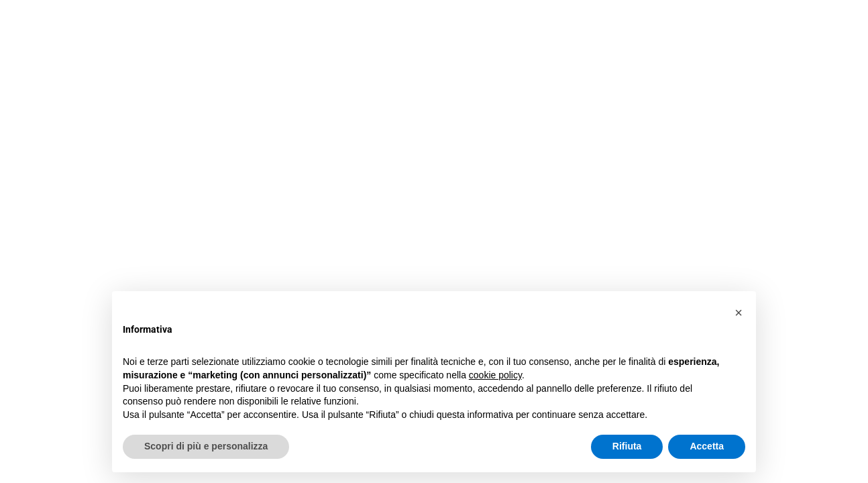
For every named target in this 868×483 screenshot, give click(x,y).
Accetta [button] (707, 446)
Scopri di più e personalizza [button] (206, 446)
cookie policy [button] (495, 375)
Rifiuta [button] (627, 446)
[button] (739, 313)
